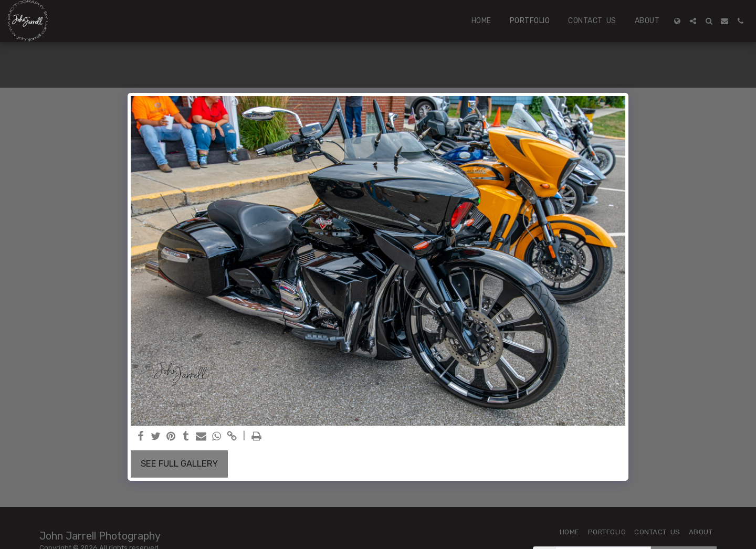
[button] (693, 21)
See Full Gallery (179, 464)
